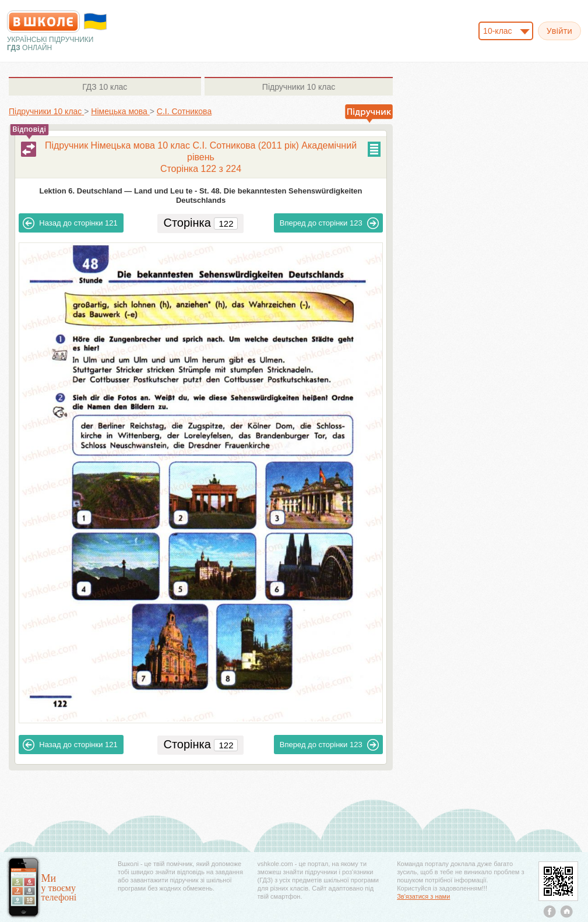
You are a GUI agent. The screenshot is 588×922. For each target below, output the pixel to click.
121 (70, 223)
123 (329, 223)
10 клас (105, 87)
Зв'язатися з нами (423, 896)
